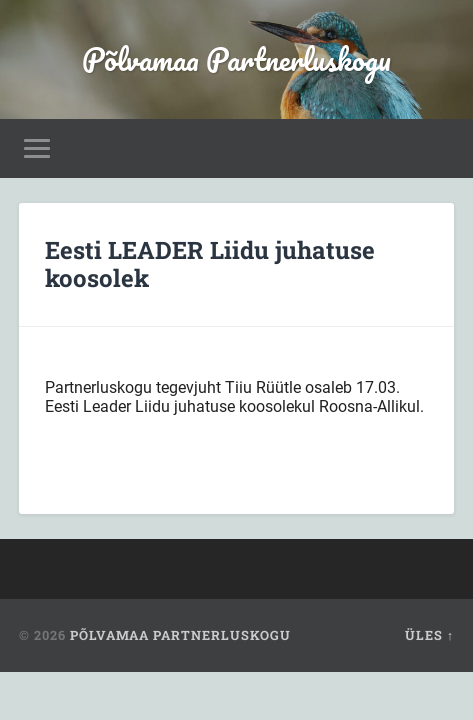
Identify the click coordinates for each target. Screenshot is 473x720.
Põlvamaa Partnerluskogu (236, 59)
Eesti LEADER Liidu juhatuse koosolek (210, 264)
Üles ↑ (429, 635)
